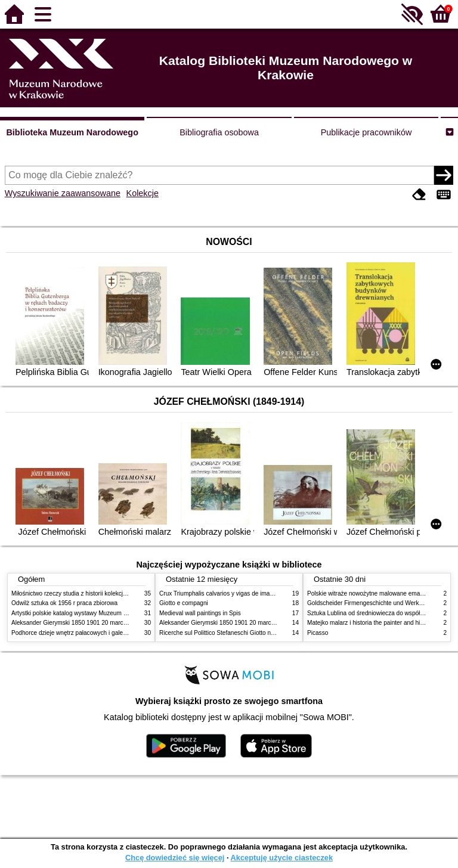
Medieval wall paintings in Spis (200, 613)
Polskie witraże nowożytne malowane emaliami (370, 593)
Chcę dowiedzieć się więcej (175, 858)
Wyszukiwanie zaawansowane (63, 193)
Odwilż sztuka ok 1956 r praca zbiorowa (64, 603)
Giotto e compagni (184, 603)
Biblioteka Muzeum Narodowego (72, 132)
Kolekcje (143, 193)
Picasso (318, 633)
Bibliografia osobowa (219, 132)
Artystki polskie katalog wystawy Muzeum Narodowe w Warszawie (99, 613)
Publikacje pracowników (366, 132)
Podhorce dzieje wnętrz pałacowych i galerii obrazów (82, 633)
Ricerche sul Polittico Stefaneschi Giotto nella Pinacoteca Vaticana (248, 633)
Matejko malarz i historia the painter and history (370, 623)
